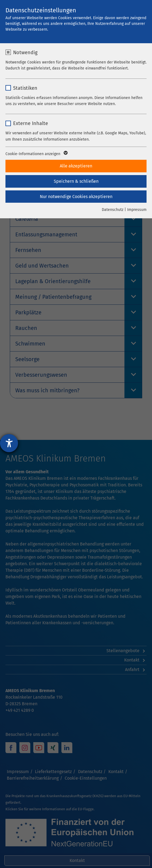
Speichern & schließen (76, 181)
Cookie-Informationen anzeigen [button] (36, 154)
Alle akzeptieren (76, 166)
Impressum (137, 210)
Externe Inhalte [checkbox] (31, 123)
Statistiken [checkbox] (25, 88)
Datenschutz (113, 210)
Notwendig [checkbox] (25, 53)
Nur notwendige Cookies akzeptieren (76, 197)
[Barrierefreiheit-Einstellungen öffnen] (9, 443)
